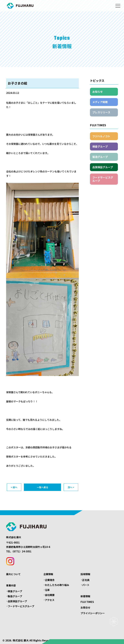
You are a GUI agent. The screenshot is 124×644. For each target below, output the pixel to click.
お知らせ (98, 92)
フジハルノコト (101, 136)
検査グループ (100, 146)
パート (86, 585)
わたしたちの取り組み (57, 585)
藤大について (13, 574)
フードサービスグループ (103, 179)
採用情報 (85, 574)
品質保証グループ (103, 167)
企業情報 (48, 574)
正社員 (86, 580)
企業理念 (50, 580)
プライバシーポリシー (93, 613)
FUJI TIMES (87, 602)
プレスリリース (101, 112)
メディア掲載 (100, 102)
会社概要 (50, 595)
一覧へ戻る (42, 487)
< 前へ (14, 487)
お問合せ (85, 607)
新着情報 (85, 596)
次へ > (71, 487)
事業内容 (11, 585)
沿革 (47, 590)
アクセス (50, 600)
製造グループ (100, 157)
